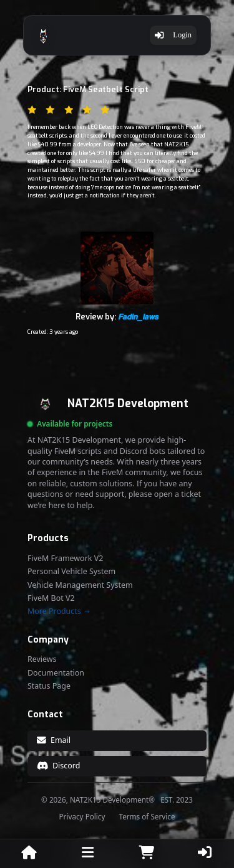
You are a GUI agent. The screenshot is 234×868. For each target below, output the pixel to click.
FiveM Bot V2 (51, 598)
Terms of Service (147, 817)
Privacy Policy (82, 817)
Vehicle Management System (80, 585)
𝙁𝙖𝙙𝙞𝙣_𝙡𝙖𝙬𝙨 (138, 317)
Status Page (49, 686)
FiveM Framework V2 (65, 559)
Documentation (56, 673)
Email (54, 740)
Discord (59, 766)
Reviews (42, 659)
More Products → (59, 611)
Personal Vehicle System (71, 572)
